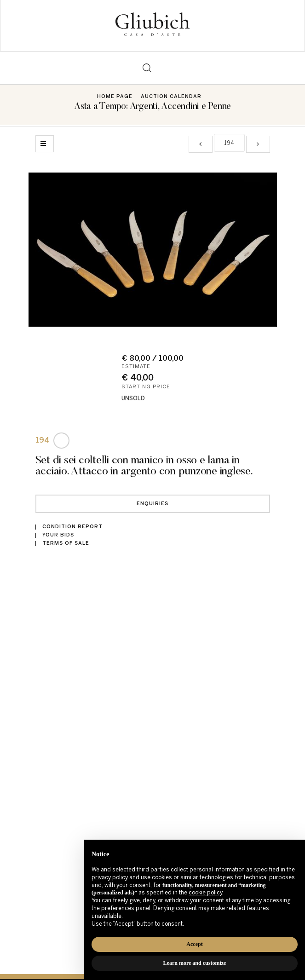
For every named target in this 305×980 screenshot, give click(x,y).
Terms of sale (66, 543)
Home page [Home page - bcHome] (115, 96)
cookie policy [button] (205, 893)
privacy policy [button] (110, 877)
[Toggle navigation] (158, 68)
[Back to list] (45, 144)
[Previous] (201, 144)
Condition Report (72, 527)
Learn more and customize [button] (195, 963)
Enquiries (152, 504)
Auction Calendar (171, 96)
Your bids (58, 535)
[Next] (258, 144)
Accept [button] (194, 944)
